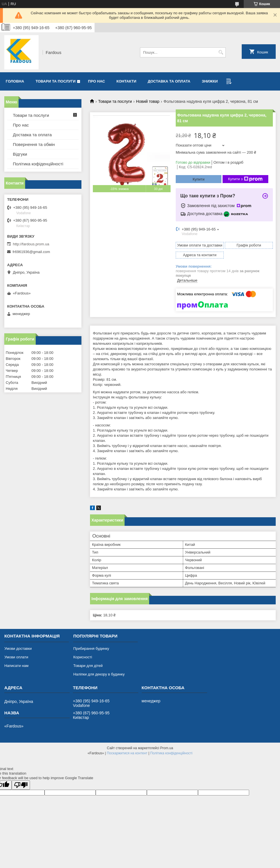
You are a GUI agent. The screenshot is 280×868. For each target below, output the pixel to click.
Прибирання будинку (91, 649)
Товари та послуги (55, 81)
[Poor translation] (21, 785)
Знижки (210, 81)
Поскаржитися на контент (127, 753)
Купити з (245, 179)
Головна (15, 81)
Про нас (96, 81)
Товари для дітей (88, 666)
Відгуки (20, 154)
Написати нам (16, 666)
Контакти (127, 81)
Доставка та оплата (169, 81)
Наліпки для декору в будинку (99, 674)
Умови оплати (16, 657)
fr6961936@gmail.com (31, 252)
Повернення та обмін (34, 144)
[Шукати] (221, 52)
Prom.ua (167, 748)
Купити (199, 179)
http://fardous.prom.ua (31, 244)
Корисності (83, 657)
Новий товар (148, 101)
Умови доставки (18, 649)
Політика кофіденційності (38, 164)
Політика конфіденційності (171, 753)
